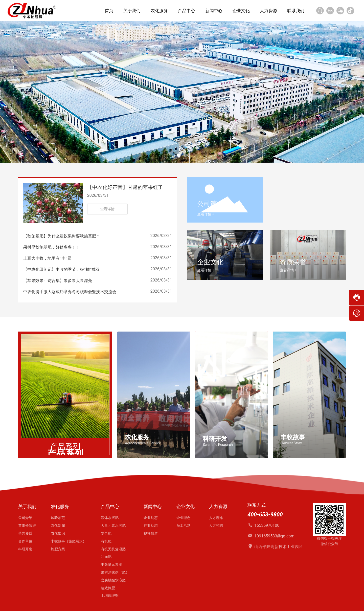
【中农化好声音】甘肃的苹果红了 (125, 187)
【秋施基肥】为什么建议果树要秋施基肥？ (62, 236)
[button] (179, 155)
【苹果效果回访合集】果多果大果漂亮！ (60, 281)
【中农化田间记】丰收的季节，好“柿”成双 (61, 269)
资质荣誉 (293, 262)
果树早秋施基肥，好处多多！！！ (54, 247)
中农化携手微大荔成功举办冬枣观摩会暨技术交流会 (70, 292)
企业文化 (210, 262)
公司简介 (210, 204)
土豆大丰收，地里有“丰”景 (47, 258)
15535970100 (267, 525)
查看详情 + (206, 214)
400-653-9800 (265, 515)
